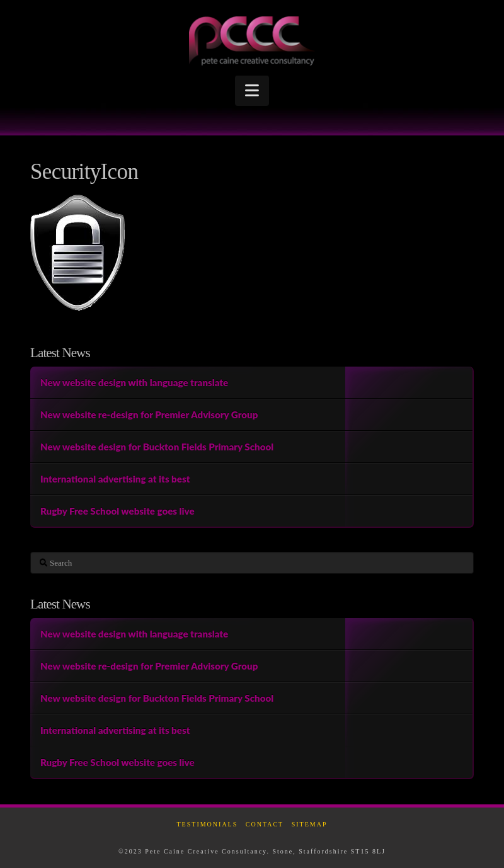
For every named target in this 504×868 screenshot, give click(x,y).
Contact (265, 824)
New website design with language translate (134, 382)
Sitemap (310, 824)
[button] (252, 91)
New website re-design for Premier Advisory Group (149, 414)
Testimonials (208, 824)
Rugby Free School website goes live (117, 511)
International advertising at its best (115, 479)
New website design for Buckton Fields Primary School (157, 447)
